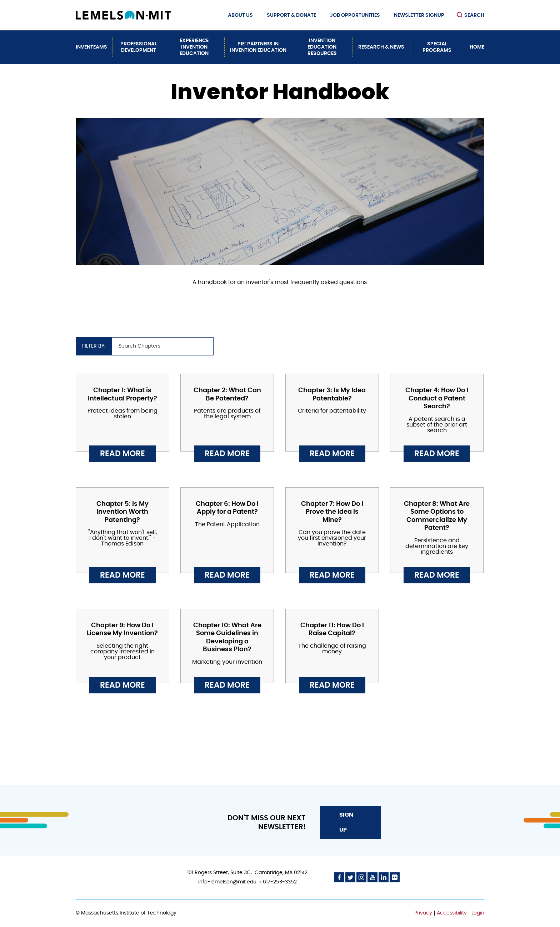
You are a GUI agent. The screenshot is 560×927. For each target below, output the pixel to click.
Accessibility (452, 913)
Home (477, 47)
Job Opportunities (355, 15)
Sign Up (346, 822)
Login (478, 913)
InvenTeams (91, 47)
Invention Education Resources (322, 47)
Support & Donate (291, 15)
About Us (240, 15)
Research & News (381, 47)
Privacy (423, 913)
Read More (122, 454)
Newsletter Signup (419, 15)
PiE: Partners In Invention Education (258, 47)
